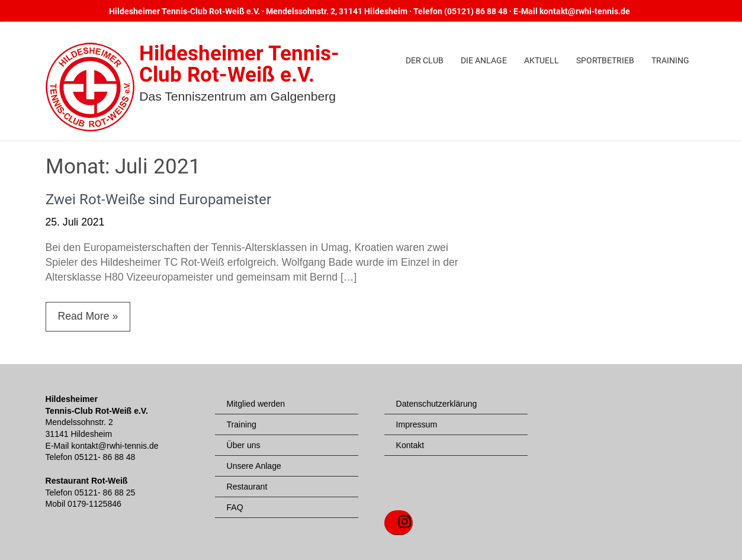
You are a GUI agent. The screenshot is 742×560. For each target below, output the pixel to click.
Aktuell (542, 60)
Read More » (88, 316)
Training (670, 60)
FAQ (235, 507)
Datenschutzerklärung (437, 404)
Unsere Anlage (254, 466)
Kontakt (410, 445)
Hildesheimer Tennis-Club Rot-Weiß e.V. (239, 64)
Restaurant (247, 487)
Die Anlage (484, 60)
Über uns (244, 445)
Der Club (425, 60)
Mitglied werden (256, 404)
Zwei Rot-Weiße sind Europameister (158, 199)
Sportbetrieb (605, 60)
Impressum (417, 424)
